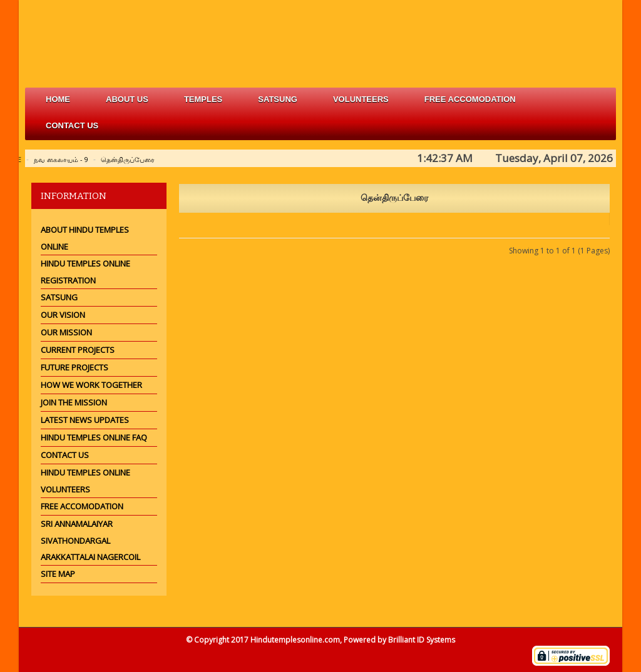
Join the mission (74, 402)
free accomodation (470, 99)
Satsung (59, 297)
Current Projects (78, 350)
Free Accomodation (82, 506)
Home (58, 99)
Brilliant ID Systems (422, 640)
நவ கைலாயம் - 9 (61, 159)
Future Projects (74, 367)
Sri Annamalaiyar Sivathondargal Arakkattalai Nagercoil (90, 540)
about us (127, 99)
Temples (203, 99)
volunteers (361, 99)
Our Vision (63, 315)
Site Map (58, 574)
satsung (278, 99)
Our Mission (66, 332)
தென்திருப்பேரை (128, 159)
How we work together (91, 385)
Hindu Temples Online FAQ (94, 437)
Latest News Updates (85, 420)
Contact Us (72, 125)
